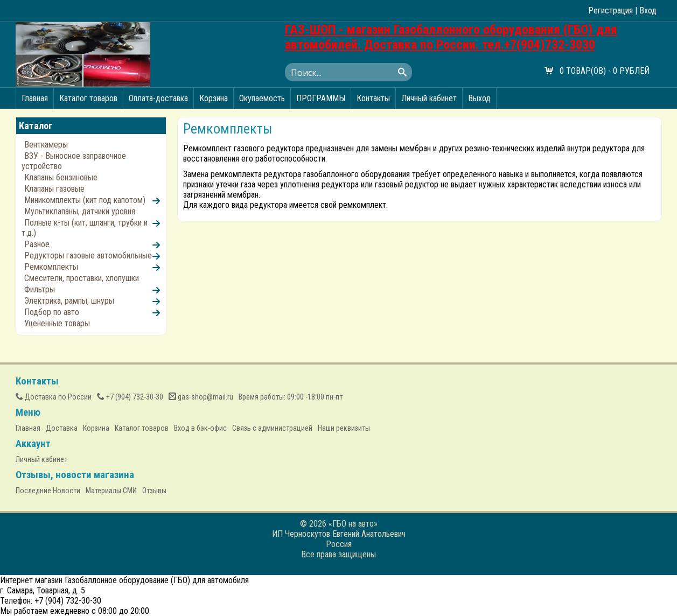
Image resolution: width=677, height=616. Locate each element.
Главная (35, 98)
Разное (37, 244)
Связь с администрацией (272, 428)
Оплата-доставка (158, 98)
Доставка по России (54, 397)
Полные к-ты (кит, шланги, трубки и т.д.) (85, 228)
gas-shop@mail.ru (201, 397)
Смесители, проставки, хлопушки (82, 278)
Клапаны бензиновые (61, 177)
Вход (648, 10)
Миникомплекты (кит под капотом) (85, 200)
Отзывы (154, 491)
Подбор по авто (52, 312)
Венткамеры (46, 145)
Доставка (62, 428)
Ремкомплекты (51, 267)
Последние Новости (48, 491)
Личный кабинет (429, 98)
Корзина (214, 98)
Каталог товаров (88, 98)
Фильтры (40, 289)
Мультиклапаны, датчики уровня (80, 211)
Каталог (36, 126)
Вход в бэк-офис (200, 428)
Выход (479, 98)
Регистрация (610, 10)
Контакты (373, 98)
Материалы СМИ (111, 491)
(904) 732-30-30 (130, 397)
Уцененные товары (57, 323)
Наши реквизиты (344, 428)
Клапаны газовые (54, 189)
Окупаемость (262, 98)
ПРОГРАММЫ (321, 98)
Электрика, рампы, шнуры (69, 301)
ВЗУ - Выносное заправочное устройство (74, 161)
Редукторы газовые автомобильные (88, 255)
